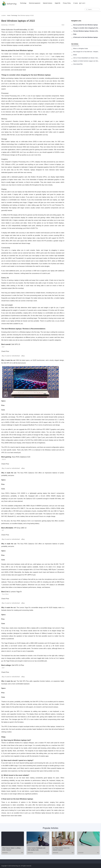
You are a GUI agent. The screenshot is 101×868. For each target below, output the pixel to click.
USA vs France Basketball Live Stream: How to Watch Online (86, 58)
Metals (75, 55)
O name (76, 3)
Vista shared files (78, 64)
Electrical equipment (35, 3)
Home (9, 15)
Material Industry (48, 3)
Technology (23, 3)
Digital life (58, 3)
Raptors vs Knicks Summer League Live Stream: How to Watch (86, 61)
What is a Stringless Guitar (80, 49)
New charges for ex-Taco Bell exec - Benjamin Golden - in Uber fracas (86, 52)
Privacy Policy (67, 3)
